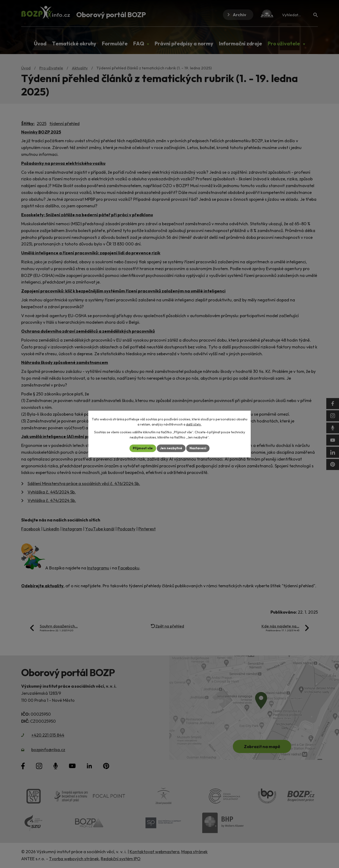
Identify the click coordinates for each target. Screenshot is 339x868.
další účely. (194, 424)
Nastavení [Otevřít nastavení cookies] (198, 448)
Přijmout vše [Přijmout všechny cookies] (143, 448)
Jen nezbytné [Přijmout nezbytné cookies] (171, 448)
